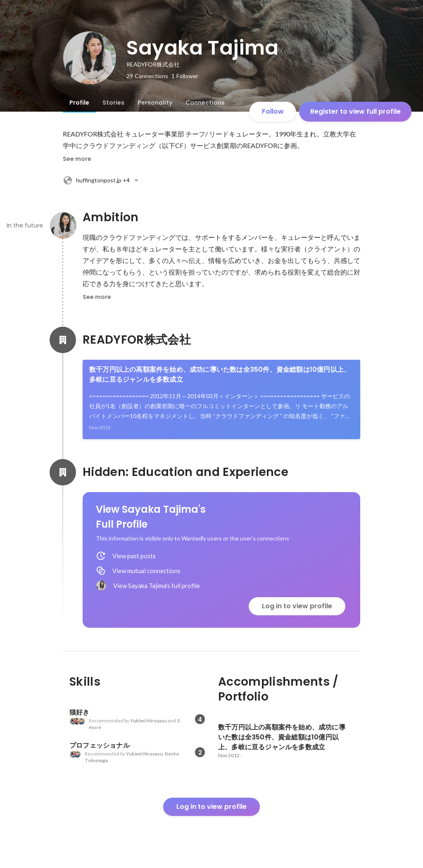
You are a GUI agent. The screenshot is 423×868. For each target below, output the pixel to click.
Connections (205, 103)
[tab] (79, 103)
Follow (273, 111)
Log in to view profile (297, 606)
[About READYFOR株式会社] (63, 340)
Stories (113, 103)
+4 (102, 180)
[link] (221, 399)
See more (77, 159)
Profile (79, 103)
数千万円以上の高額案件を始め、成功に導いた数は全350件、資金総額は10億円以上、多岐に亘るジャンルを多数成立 (220, 374)
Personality (155, 103)
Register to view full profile (355, 111)
